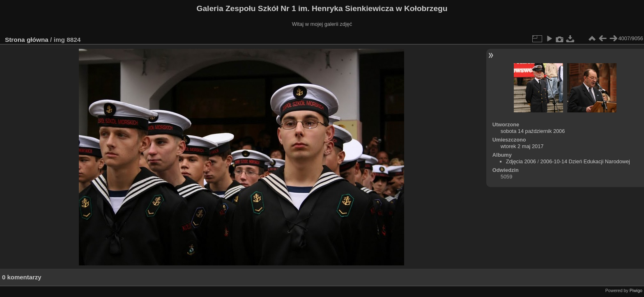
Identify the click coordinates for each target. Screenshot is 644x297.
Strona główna (27, 40)
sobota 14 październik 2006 (533, 131)
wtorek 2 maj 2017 (522, 146)
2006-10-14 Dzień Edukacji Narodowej (585, 161)
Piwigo (636, 290)
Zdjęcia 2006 (521, 161)
